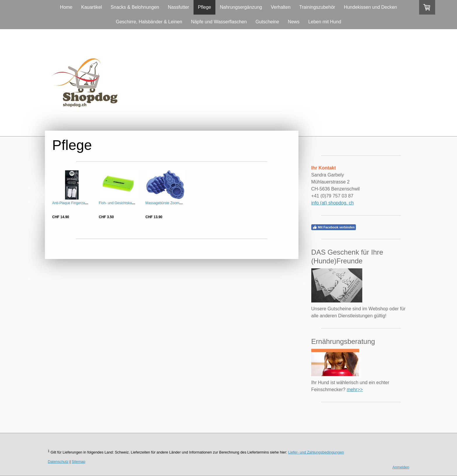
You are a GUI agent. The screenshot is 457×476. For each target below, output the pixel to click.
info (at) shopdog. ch (333, 203)
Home (66, 7)
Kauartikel (91, 7)
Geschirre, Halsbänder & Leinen (149, 22)
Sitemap (79, 462)
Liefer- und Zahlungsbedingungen (316, 452)
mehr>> (355, 390)
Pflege (204, 7)
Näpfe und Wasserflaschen (219, 22)
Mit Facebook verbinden (334, 227)
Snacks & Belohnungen (135, 7)
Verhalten (281, 7)
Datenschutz (58, 462)
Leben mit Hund (325, 22)
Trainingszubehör (317, 7)
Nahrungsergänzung (241, 7)
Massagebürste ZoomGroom (168, 203)
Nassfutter (179, 7)
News (294, 22)
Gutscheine (267, 22)
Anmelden (401, 467)
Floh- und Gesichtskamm (118, 203)
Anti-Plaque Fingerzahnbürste (75, 203)
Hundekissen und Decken (370, 7)
